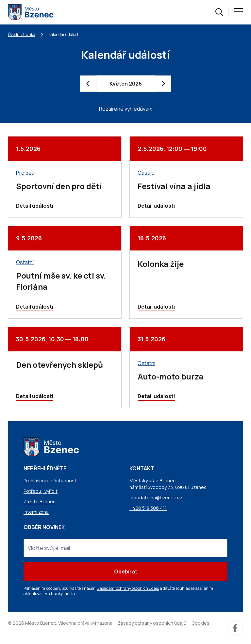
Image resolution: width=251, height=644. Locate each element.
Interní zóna (36, 512)
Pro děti (25, 173)
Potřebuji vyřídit (41, 491)
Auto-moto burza (171, 376)
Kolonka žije (161, 264)
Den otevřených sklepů (59, 365)
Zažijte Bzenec (40, 501)
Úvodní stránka (22, 34)
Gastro (146, 173)
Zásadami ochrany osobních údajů (128, 588)
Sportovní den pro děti (59, 186)
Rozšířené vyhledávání (126, 109)
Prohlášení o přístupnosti (50, 481)
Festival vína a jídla (174, 186)
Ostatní (25, 262)
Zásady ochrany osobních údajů (152, 623)
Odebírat (126, 572)
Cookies (201, 623)
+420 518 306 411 (148, 508)
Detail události (35, 206)
